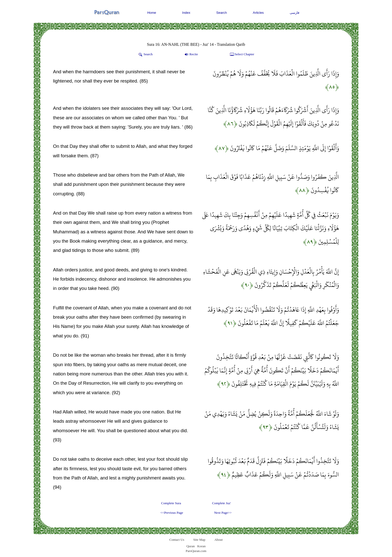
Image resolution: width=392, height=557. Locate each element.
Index (186, 13)
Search (221, 13)
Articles (258, 13)
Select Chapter (242, 55)
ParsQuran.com (196, 551)
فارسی (294, 13)
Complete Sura (171, 503)
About (218, 540)
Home (152, 13)
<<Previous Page (172, 513)
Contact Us (177, 540)
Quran (191, 546)
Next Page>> (223, 513)
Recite (191, 55)
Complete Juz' (221, 503)
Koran (201, 546)
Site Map (199, 540)
